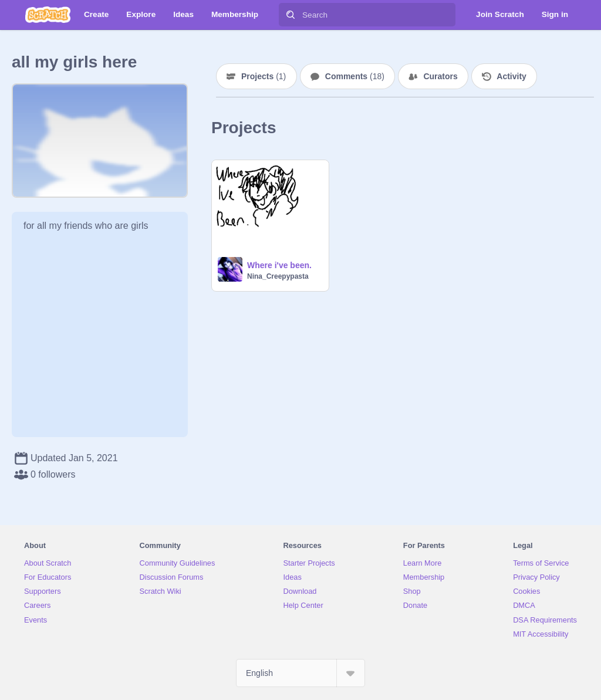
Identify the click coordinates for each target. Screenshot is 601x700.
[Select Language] (300, 673)
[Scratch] (48, 15)
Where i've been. (279, 265)
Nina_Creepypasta (278, 276)
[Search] (291, 15)
